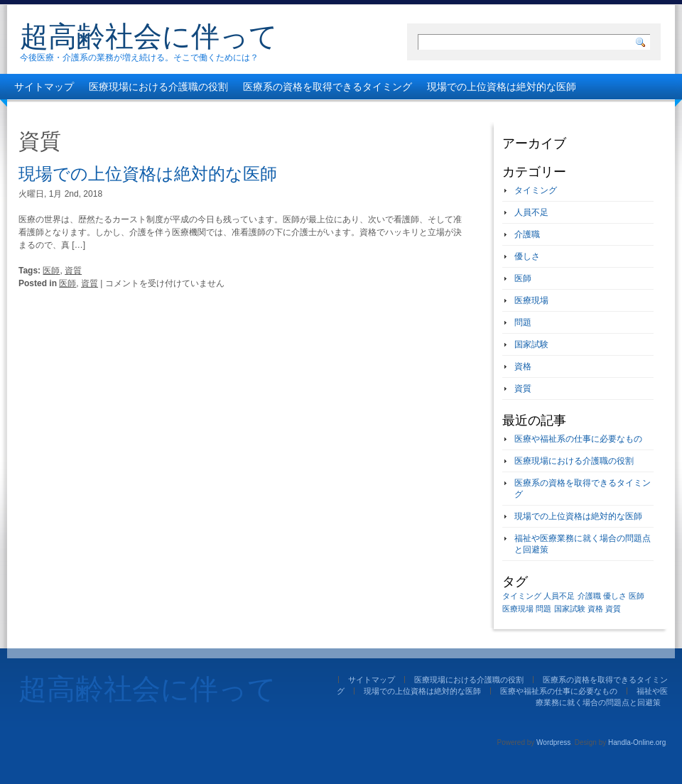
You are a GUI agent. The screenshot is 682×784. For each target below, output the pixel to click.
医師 (51, 271)
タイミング (536, 190)
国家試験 (531, 344)
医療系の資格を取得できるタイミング (328, 87)
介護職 (527, 234)
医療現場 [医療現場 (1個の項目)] (518, 609)
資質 (73, 271)
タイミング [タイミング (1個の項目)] (522, 596)
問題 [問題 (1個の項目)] (543, 609)
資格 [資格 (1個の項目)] (595, 609)
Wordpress (553, 742)
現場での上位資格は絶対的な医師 (502, 87)
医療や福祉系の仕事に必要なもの (89, 112)
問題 (523, 322)
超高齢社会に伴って (149, 36)
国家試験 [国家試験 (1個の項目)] (570, 609)
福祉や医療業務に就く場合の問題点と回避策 (278, 112)
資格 (523, 366)
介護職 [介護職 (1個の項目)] (589, 596)
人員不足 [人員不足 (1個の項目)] (559, 596)
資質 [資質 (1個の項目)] (613, 609)
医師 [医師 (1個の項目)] (637, 596)
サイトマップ (44, 87)
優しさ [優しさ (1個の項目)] (615, 596)
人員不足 (531, 212)
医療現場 (531, 300)
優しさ (527, 256)
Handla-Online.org (637, 742)
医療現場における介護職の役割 (158, 87)
